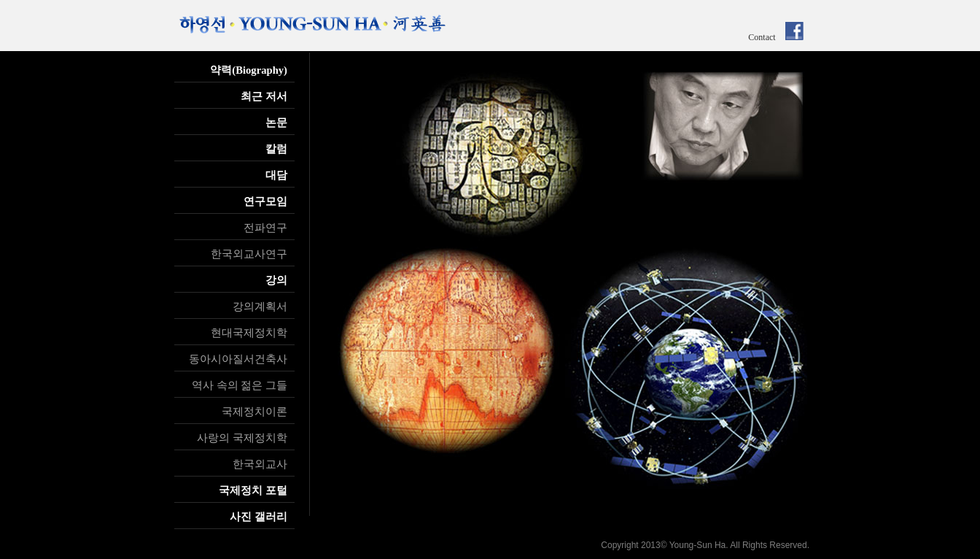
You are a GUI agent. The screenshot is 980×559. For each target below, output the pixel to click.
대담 (276, 175)
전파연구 (265, 228)
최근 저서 (264, 96)
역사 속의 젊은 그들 (240, 385)
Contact (762, 37)
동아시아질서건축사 (238, 359)
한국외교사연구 (249, 254)
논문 (276, 123)
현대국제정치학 (249, 333)
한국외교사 (260, 464)
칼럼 (276, 149)
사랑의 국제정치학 (242, 438)
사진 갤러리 (258, 517)
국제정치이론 (254, 412)
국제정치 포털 (253, 490)
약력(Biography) (249, 70)
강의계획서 (260, 307)
